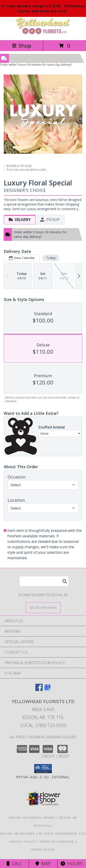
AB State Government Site (62, 834)
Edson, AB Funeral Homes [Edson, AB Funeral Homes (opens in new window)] (32, 818)
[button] (43, 769)
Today (51, 258)
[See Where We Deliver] (43, 607)
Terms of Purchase (57, 842)
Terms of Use (43, 850)
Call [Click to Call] (14, 864)
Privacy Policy (22, 842)
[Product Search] (44, 581)
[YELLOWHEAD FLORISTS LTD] (43, 33)
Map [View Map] (43, 864)
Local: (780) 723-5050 (43, 725)
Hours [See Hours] (72, 864)
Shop (22, 45)
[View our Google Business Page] (47, 690)
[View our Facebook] (39, 690)
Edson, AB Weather (18, 834)
